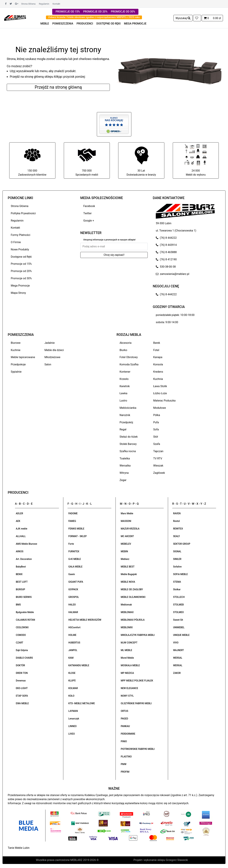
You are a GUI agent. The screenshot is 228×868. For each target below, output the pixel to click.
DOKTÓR (20, 665)
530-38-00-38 (166, 267)
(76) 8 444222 (166, 238)
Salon (48, 364)
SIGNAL (177, 551)
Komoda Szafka (129, 364)
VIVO (176, 643)
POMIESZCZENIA (63, 24)
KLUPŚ (72, 681)
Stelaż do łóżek (129, 437)
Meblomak (126, 605)
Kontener (125, 372)
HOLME (72, 635)
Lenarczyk (74, 719)
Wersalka (125, 466)
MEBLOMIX (127, 627)
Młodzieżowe (52, 357)
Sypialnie (16, 372)
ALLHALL (21, 536)
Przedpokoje (18, 364)
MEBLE (45, 24)
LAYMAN (73, 711)
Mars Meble (127, 513)
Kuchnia (158, 379)
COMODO (21, 635)
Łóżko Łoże (160, 393)
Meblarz (125, 559)
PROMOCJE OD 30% (123, 12)
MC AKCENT (127, 536)
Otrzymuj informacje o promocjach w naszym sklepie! (109, 240)
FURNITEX (74, 551)
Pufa (156, 422)
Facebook (89, 206)
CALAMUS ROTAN (25, 620)
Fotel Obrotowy (129, 357)
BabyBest (21, 567)
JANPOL (73, 650)
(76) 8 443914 (166, 245)
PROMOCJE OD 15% (68, 12)
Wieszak (158, 466)
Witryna (124, 473)
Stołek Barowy (128, 444)
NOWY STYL (127, 696)
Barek (157, 343)
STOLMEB (178, 605)
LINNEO (72, 726)
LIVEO (72, 734)
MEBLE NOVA (128, 582)
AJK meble (22, 529)
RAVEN (177, 513)
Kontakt (56, 4)
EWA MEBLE (22, 703)
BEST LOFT (22, 582)
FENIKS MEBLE (76, 529)
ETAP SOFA (22, 696)
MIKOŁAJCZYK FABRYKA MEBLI (138, 635)
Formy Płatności (21, 235)
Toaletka (125, 458)
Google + (89, 221)
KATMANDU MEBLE (79, 665)
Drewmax (21, 681)
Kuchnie (16, 350)
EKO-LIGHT (22, 688)
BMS (18, 605)
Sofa (156, 429)
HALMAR (73, 612)
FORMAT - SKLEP (78, 536)
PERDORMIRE (128, 734)
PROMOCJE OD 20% (95, 12)
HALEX (72, 605)
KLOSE (72, 673)
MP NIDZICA (127, 673)
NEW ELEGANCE (129, 688)
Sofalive (177, 567)
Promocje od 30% (21, 278)
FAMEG (72, 521)
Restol (176, 521)
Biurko (123, 350)
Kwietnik (125, 386)
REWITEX (178, 529)
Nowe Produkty (20, 249)
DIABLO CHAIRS (24, 658)
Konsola (158, 364)
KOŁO (71, 696)
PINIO (124, 741)
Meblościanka (128, 408)
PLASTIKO (126, 757)
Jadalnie (50, 343)
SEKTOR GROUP (182, 544)
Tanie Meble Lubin (19, 848)
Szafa (157, 444)
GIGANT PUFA (76, 582)
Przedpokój (126, 422)
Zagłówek (159, 473)
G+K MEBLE (75, 559)
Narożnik (125, 415)
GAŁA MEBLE (75, 567)
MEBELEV (126, 544)
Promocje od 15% (21, 264)
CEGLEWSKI (22, 627)
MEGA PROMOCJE (135, 24)
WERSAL (178, 658)
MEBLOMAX (127, 612)
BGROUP (20, 589)
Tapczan (158, 451)
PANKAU (125, 726)
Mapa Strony (18, 293)
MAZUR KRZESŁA (130, 529)
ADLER (19, 513)
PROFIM (125, 772)
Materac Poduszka (164, 401)
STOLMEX (178, 612)
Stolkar (177, 589)
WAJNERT (178, 650)
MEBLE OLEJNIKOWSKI (133, 597)
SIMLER (177, 559)
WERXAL (178, 665)
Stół (156, 437)
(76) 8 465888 (166, 252)
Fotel (156, 350)
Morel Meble (127, 658)
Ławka (123, 393)
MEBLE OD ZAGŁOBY (132, 589)
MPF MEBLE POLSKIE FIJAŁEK (137, 681)
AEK (18, 521)
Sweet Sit (178, 620)
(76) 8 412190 (166, 259)
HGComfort (74, 627)
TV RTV (158, 458)
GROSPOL (74, 597)
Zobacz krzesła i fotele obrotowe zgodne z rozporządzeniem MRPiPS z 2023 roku (94, 17)
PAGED (124, 719)
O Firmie (16, 242)
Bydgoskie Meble (25, 612)
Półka (157, 415)
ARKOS (20, 551)
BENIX (19, 574)
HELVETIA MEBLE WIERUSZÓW (85, 620)
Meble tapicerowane (23, 357)
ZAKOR (177, 673)
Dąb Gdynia (22, 650)
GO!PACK (73, 589)
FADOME (73, 513)
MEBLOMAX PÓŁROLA (133, 620)
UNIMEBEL (179, 627)
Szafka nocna (128, 451)
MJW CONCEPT (129, 643)
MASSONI (126, 521)
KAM (71, 658)
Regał (123, 429)
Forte (71, 544)
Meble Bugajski (129, 574)
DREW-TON (22, 673)
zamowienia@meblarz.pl (172, 274)
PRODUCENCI (85, 24)
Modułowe (160, 408)
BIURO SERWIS (24, 597)
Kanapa (158, 357)
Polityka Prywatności (23, 213)
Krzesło (124, 379)
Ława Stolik (160, 386)
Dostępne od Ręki (21, 257)
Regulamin (44, 4)
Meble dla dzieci (54, 350)
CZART (20, 643)
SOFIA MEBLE (180, 574)
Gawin (72, 574)
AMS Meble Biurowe (26, 544)
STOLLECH (179, 597)
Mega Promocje (20, 286)
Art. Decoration (24, 559)
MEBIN (124, 551)
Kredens (158, 372)
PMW (124, 764)
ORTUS (124, 711)
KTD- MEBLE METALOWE (82, 703)
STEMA (177, 582)
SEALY (176, 536)
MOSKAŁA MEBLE (130, 665)
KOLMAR (73, 688)
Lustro (123, 401)
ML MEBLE (126, 650)
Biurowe (16, 343)
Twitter (87, 213)
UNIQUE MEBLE (181, 635)
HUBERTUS (74, 643)
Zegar (123, 480)
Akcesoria (126, 343)
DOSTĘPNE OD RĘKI (109, 24)
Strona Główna (28, 4)
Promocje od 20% (21, 271)
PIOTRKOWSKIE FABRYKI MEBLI (138, 749)
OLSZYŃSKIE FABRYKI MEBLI (136, 703)
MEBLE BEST (128, 567)
